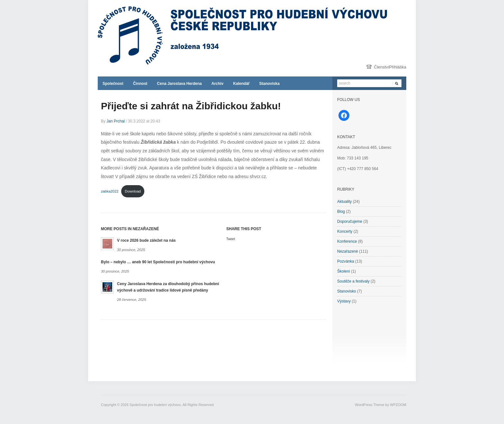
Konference (347, 241)
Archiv (217, 84)
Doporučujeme (350, 221)
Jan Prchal (116, 121)
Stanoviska (269, 84)
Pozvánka (346, 261)
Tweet (231, 239)
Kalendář (241, 84)
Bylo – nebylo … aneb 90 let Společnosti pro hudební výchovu (158, 262)
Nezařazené (348, 251)
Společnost (113, 84)
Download (133, 191)
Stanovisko (347, 291)
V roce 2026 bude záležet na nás (146, 240)
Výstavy (344, 301)
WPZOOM (398, 405)
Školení (344, 271)
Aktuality (344, 202)
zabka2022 (110, 191)
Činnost (140, 84)
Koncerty (345, 231)
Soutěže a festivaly (353, 281)
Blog (341, 212)
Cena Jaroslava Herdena (179, 84)
